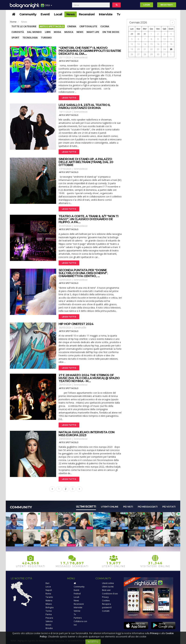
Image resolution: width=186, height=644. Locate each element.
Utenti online (110, 507)
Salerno (49, 621)
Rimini (48, 625)
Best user (106, 590)
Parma (49, 614)
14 (145, 44)
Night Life (93, 32)
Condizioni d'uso (110, 594)
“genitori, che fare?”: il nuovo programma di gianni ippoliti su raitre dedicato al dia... (90, 51)
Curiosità (18, 32)
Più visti (128, 507)
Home (13, 22)
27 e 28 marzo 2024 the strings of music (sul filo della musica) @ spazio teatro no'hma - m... (89, 378)
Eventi (45, 14)
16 (158, 44)
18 (171, 44)
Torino (49, 611)
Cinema (72, 26)
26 (132, 54)
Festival (77, 594)
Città (46, 7)
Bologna (50, 607)
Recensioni (87, 14)
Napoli (49, 590)
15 (151, 44)
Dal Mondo (34, 32)
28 (145, 54)
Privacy (105, 597)
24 (164, 49)
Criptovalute (88, 26)
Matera (49, 601)
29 (132, 34)
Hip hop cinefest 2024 (76, 324)
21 (145, 49)
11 (171, 39)
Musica (69, 32)
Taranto (49, 597)
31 (145, 34)
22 (151, 49)
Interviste (106, 14)
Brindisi (49, 628)
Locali (58, 14)
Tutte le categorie (24, 26)
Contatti (106, 611)
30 (138, 34)
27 (138, 54)
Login (147, 5)
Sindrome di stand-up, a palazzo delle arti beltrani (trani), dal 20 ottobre (86, 162)
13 (138, 44)
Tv (118, 14)
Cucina (105, 26)
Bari (47, 583)
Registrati (167, 5)
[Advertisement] (151, 82)
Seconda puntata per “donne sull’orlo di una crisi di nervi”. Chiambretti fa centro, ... (83, 273)
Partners (78, 618)
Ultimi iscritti (86, 507)
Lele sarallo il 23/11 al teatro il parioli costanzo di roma (85, 106)
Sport (15, 38)
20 (138, 49)
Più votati (169, 507)
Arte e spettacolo (52, 26)
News (71, 14)
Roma (48, 594)
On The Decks (111, 32)
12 (132, 44)
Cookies (106, 601)
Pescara (49, 618)
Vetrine (77, 611)
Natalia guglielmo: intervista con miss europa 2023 (86, 434)
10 (164, 39)
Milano (49, 604)
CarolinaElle (80, 328)
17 (164, 44)
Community (28, 14)
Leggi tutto (69, 98)
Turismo (46, 38)
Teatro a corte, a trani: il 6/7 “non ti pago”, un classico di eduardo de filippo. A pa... (88, 219)
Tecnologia (30, 38)
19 (132, 49)
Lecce (48, 587)
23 (158, 49)
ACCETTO (93, 642)
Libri (48, 32)
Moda (57, 32)
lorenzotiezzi (81, 57)
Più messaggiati (148, 507)
